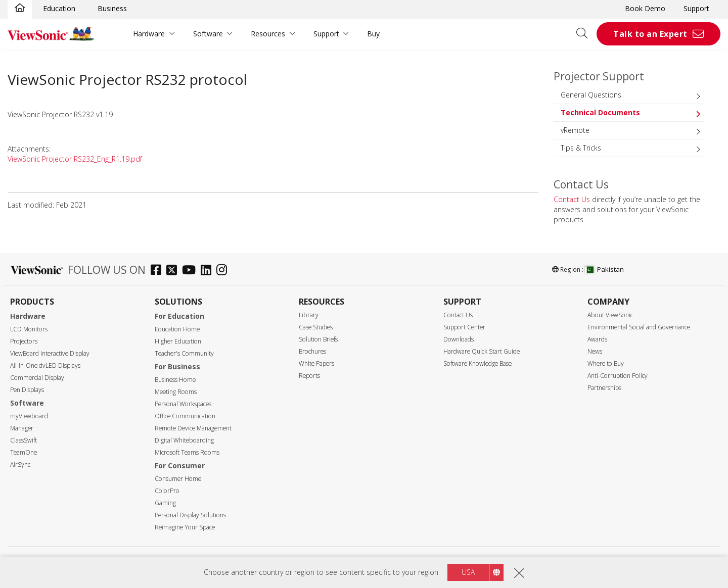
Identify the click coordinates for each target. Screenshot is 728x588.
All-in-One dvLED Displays (45, 365)
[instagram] (224, 271)
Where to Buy (606, 363)
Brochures (312, 351)
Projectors (24, 341)
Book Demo (645, 8)
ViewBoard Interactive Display (50, 353)
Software (208, 34)
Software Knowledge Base (477, 363)
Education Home (177, 329)
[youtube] (191, 271)
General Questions (591, 95)
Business (112, 8)
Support (696, 8)
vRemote (575, 130)
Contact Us (572, 199)
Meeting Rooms (176, 392)
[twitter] (174, 271)
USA (468, 572)
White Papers (316, 363)
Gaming (165, 503)
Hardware (149, 34)
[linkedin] (209, 271)
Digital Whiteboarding (184, 440)
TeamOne (24, 452)
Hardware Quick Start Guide (482, 351)
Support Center (464, 327)
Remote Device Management (193, 428)
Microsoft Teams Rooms (187, 452)
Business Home (175, 380)
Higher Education (178, 341)
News (595, 351)
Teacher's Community (184, 353)
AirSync (20, 464)
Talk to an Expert (650, 34)
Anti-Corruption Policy (618, 376)
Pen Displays (27, 390)
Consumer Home (178, 479)
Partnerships (604, 388)
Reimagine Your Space (185, 527)
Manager (22, 428)
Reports (309, 376)
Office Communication (185, 416)
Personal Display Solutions (190, 515)
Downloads (459, 339)
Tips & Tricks (581, 148)
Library (309, 315)
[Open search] (585, 34)
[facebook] (158, 271)
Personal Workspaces (183, 404)
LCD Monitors (29, 329)
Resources (268, 34)
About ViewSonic (610, 315)
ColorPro (167, 491)
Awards (597, 339)
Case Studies (316, 327)
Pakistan (604, 269)
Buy (373, 34)
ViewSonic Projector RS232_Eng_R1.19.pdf (75, 159)
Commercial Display (37, 378)
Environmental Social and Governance (639, 327)
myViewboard (29, 416)
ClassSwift (24, 440)
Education (59, 8)
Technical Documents (600, 112)
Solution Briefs (318, 339)
